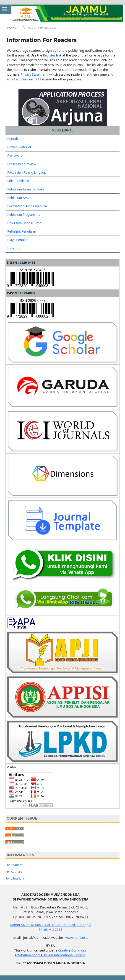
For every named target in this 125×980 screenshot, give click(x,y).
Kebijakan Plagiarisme (24, 214)
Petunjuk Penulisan (22, 231)
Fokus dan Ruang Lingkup (27, 172)
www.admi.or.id (77, 938)
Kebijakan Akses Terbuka (26, 189)
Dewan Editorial (19, 147)
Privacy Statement (34, 74)
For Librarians (15, 878)
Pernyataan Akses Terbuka (27, 206)
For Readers (14, 865)
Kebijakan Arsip (19, 198)
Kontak (13, 139)
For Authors (14, 872)
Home (12, 28)
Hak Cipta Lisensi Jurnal (25, 223)
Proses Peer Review (22, 164)
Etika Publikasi (18, 181)
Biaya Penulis (17, 240)
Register (49, 55)
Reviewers (15, 155)
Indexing (14, 248)
